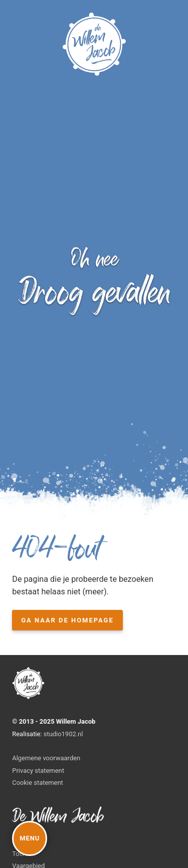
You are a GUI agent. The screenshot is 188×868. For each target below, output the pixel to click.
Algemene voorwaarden (46, 758)
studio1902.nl (63, 734)
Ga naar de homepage (67, 620)
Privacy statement (38, 771)
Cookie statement (38, 783)
